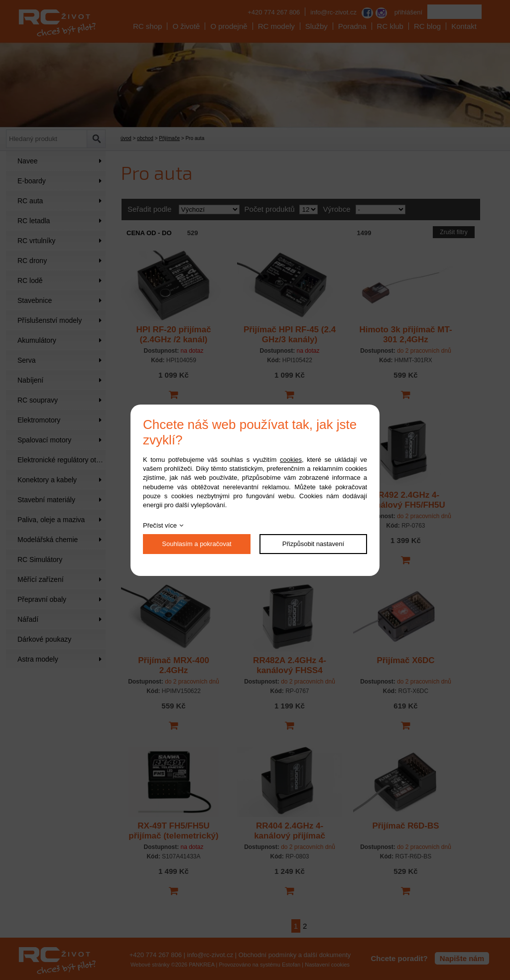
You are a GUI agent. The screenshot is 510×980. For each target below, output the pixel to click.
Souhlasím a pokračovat (196, 544)
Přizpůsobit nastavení (313, 544)
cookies (291, 460)
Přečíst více (160, 525)
